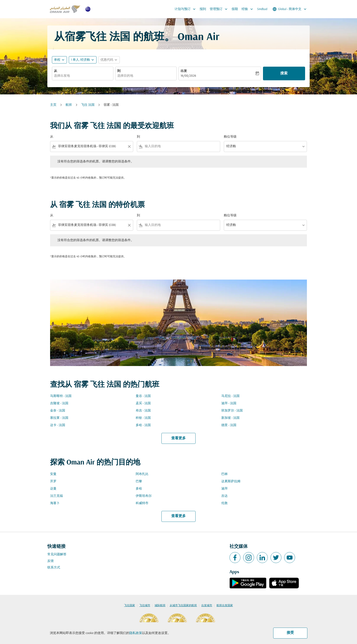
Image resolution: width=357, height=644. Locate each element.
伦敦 (224, 503)
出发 (184, 71)
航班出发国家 (225, 606)
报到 (203, 9)
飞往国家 (130, 606)
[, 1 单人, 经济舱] (80, 60)
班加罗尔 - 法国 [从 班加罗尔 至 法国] (232, 411)
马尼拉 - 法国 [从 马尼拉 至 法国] (230, 396)
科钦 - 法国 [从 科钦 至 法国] (143, 418)
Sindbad (262, 9)
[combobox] (83, 76)
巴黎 (139, 481)
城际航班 (160, 606)
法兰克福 (56, 496)
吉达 (224, 496)
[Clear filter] (129, 146)
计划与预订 (186, 9)
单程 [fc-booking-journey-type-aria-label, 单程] (57, 60)
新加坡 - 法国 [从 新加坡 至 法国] (230, 418)
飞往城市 (145, 606)
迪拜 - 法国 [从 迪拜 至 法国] (229, 403)
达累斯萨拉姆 (231, 481)
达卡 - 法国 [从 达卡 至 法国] (58, 425)
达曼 (53, 489)
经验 (248, 9)
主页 (53, 105)
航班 (69, 105)
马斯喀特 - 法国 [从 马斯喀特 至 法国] (61, 396)
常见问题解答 (57, 554)
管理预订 (220, 9)
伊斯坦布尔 (144, 496)
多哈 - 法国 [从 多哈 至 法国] (143, 425)
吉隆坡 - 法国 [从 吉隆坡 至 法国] (59, 403)
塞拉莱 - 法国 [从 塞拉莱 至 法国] (59, 418)
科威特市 (142, 503)
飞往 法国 (88, 105)
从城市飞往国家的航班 (183, 606)
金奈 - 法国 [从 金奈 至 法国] (58, 411)
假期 (235, 9)
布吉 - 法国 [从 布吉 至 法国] (143, 411)
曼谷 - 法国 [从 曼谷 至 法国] (143, 396)
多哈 (139, 489)
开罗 (53, 481)
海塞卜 (55, 503)
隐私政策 (136, 633)
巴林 (224, 474)
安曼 (53, 474)
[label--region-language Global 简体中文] (290, 9)
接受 (290, 633)
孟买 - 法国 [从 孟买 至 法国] (143, 403)
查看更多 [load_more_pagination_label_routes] (178, 438)
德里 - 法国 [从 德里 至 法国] (229, 425)
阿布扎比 (142, 474)
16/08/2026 (188, 76)
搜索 (284, 73)
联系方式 (54, 568)
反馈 (51, 561)
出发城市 (207, 606)
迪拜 (224, 489)
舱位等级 (230, 137)
